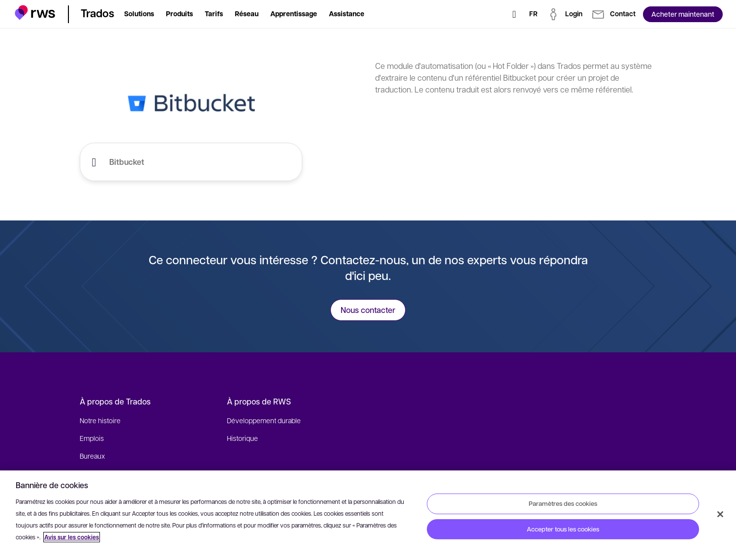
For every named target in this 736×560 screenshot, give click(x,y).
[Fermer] (720, 514)
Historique (242, 438)
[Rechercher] (514, 14)
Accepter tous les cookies (563, 529)
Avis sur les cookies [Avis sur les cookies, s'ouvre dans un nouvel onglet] (72, 537)
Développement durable (264, 420)
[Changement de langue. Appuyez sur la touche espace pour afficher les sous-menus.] (533, 14)
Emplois (92, 438)
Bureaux (92, 456)
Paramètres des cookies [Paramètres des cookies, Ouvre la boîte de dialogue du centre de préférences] (563, 503)
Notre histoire (100, 420)
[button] (35, 13)
